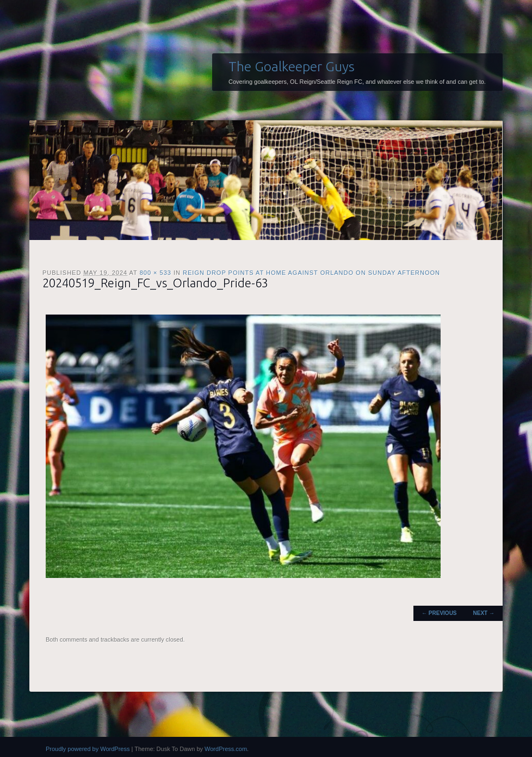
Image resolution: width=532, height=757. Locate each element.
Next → (484, 613)
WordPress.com (226, 749)
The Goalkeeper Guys (292, 66)
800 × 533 (156, 273)
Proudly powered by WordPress (88, 749)
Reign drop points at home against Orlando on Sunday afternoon (311, 273)
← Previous (439, 613)
